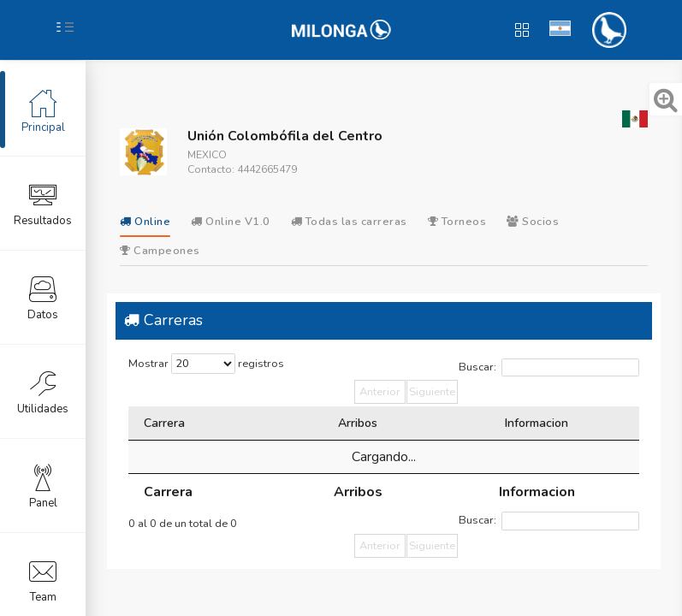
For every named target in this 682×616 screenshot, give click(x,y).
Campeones (160, 251)
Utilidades (43, 391)
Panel (43, 485)
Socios (533, 222)
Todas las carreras (349, 222)
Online (145, 222)
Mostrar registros (206, 364)
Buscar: (549, 367)
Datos (43, 297)
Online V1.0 (231, 222)
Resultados (43, 203)
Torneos (457, 222)
